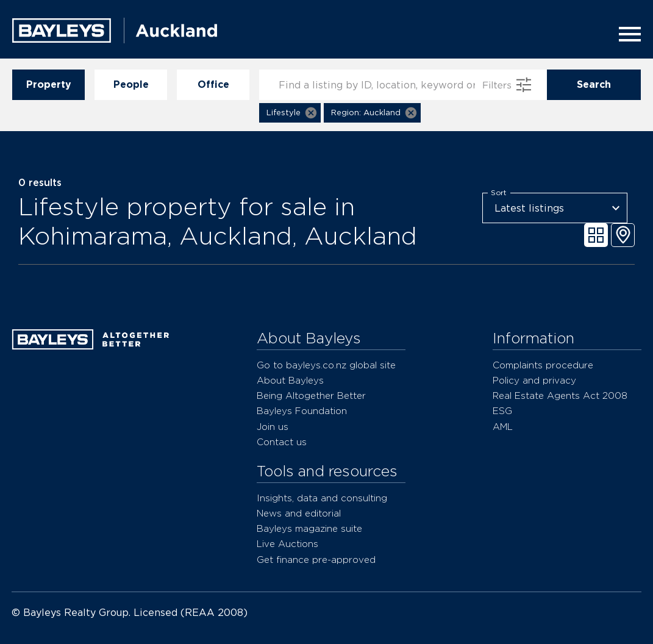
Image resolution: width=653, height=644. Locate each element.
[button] (290, 113)
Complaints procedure (543, 365)
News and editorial (299, 513)
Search (594, 85)
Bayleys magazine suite (309, 528)
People (131, 85)
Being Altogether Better (311, 395)
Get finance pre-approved (316, 560)
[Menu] (626, 34)
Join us (273, 427)
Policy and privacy (534, 380)
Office (213, 85)
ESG (502, 411)
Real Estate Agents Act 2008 (560, 395)
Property (48, 85)
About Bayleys (290, 380)
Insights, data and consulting (322, 498)
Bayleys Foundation (302, 411)
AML (503, 427)
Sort (499, 193)
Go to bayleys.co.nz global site (326, 365)
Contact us (282, 442)
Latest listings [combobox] (529, 208)
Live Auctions (287, 544)
